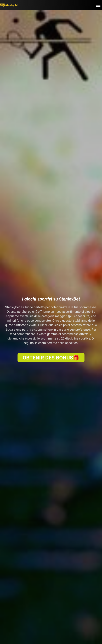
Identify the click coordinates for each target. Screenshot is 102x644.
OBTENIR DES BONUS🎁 (51, 358)
